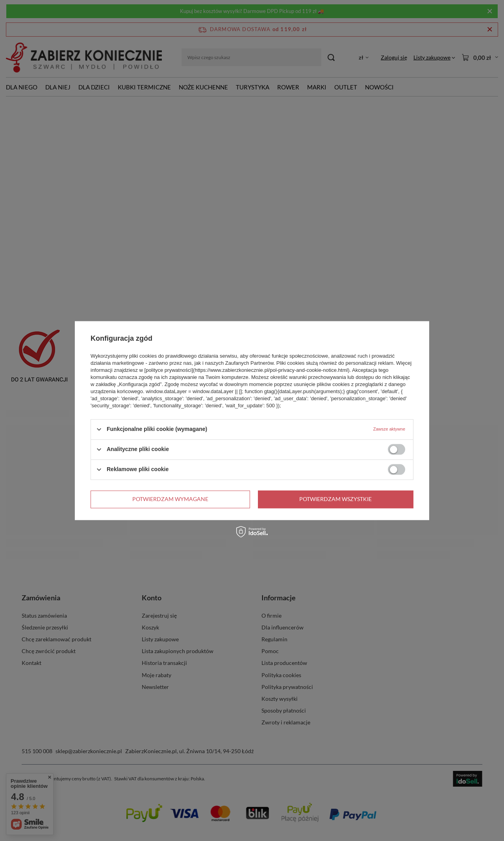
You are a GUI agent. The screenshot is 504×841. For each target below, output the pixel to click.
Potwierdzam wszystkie (335, 499)
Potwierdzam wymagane (170, 499)
